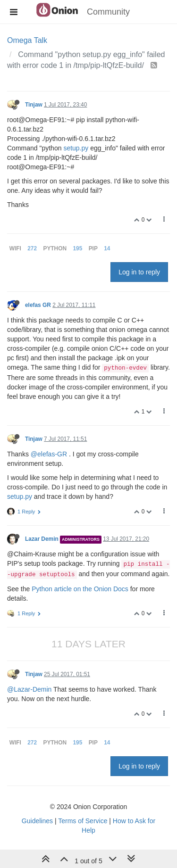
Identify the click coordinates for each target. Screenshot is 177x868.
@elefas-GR (49, 454)
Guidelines (37, 821)
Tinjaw (34, 105)
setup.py (76, 148)
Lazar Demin (42, 539)
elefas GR (38, 305)
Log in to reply (139, 272)
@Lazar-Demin (29, 689)
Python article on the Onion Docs (80, 589)
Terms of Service (83, 821)
